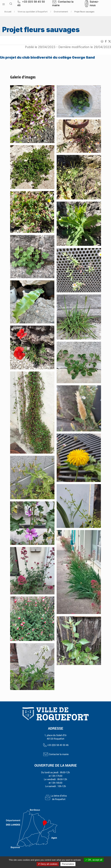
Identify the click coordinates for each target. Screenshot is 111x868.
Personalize (68, 864)
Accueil (8, 12)
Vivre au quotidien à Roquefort (33, 12)
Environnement (61, 12)
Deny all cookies (48, 864)
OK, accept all (94, 860)
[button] (4, 4)
